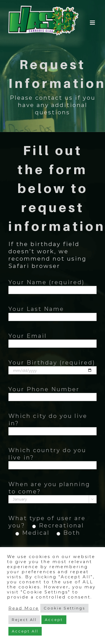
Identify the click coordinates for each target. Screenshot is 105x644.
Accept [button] (54, 620)
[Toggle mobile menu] (93, 23)
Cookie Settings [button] (64, 608)
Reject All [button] (24, 620)
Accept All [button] (25, 631)
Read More (24, 608)
